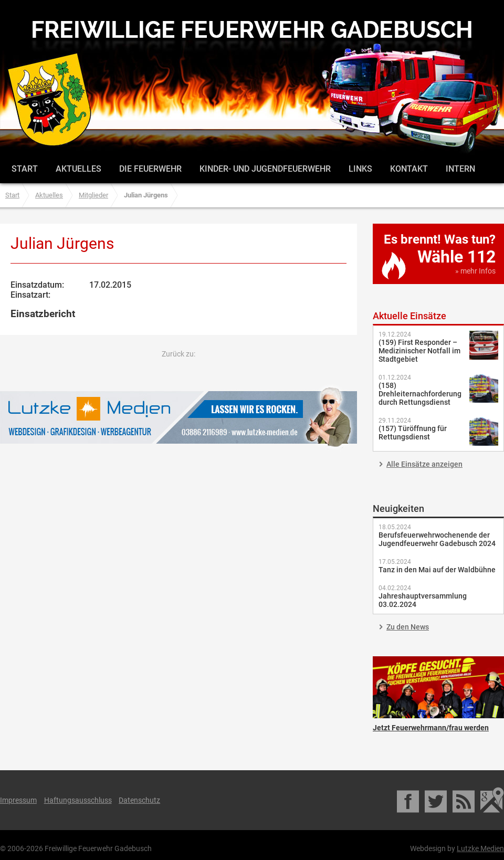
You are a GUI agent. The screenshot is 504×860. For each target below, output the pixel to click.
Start (25, 169)
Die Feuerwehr (150, 169)
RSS (464, 800)
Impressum (18, 800)
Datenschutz (139, 800)
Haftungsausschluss (78, 800)
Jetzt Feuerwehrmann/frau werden (438, 687)
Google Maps (492, 800)
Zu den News (408, 627)
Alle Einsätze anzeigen (424, 464)
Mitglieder (93, 195)
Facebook (409, 800)
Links (360, 169)
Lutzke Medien (178, 417)
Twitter (437, 800)
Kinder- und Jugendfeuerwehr (265, 169)
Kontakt (409, 169)
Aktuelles (78, 169)
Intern (460, 169)
